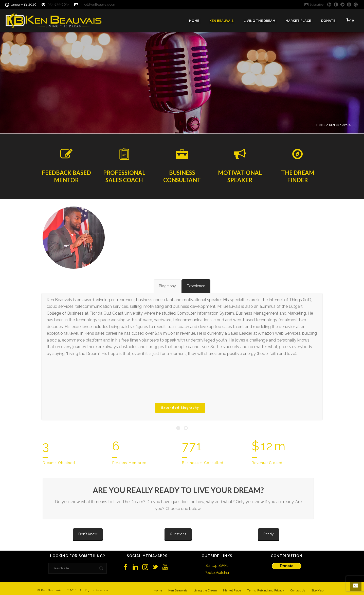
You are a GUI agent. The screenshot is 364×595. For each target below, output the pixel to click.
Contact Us (298, 590)
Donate (328, 21)
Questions (178, 534)
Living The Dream (259, 21)
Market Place (298, 21)
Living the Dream (205, 590)
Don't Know (88, 534)
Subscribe (314, 5)
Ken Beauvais (221, 21)
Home (194, 21)
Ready (269, 534)
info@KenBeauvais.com (98, 4)
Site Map (317, 590)
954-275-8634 (59, 4)
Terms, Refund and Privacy (266, 590)
